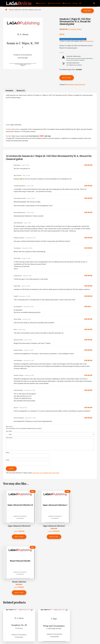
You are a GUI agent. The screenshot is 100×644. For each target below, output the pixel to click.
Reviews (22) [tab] (22, 91)
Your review (9, 442)
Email (8, 464)
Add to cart (67, 78)
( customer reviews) (76, 29)
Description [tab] (10, 91)
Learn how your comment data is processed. (47, 477)
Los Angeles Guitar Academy (40, 638)
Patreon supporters (88, 41)
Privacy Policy (51, 638)
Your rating (9, 435)
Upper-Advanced (81, 85)
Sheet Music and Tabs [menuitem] (54, 3)
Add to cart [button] (13, 532)
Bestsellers (71, 85)
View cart (87, 11)
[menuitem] (80, 3)
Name (8, 457)
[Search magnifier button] (94, 3)
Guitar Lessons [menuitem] (41, 3)
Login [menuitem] (75, 3)
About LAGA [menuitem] (67, 3)
